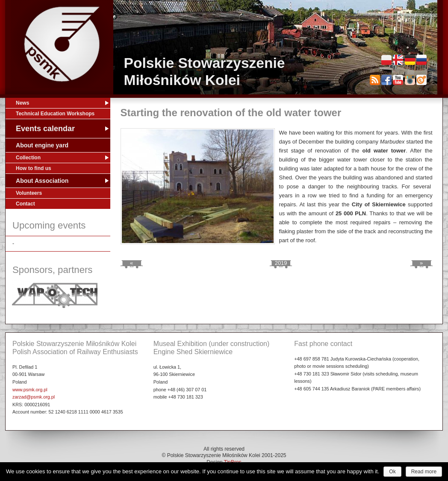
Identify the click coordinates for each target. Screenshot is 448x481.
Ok (392, 472)
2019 (281, 263)
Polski (386, 60)
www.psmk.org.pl (30, 390)
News (22, 103)
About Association (42, 181)
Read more (424, 472)
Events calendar (45, 129)
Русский (421, 60)
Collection (28, 158)
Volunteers (29, 193)
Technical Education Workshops (55, 114)
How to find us (34, 168)
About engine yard (42, 145)
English (398, 60)
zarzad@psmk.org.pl (34, 397)
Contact (25, 204)
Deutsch (410, 60)
